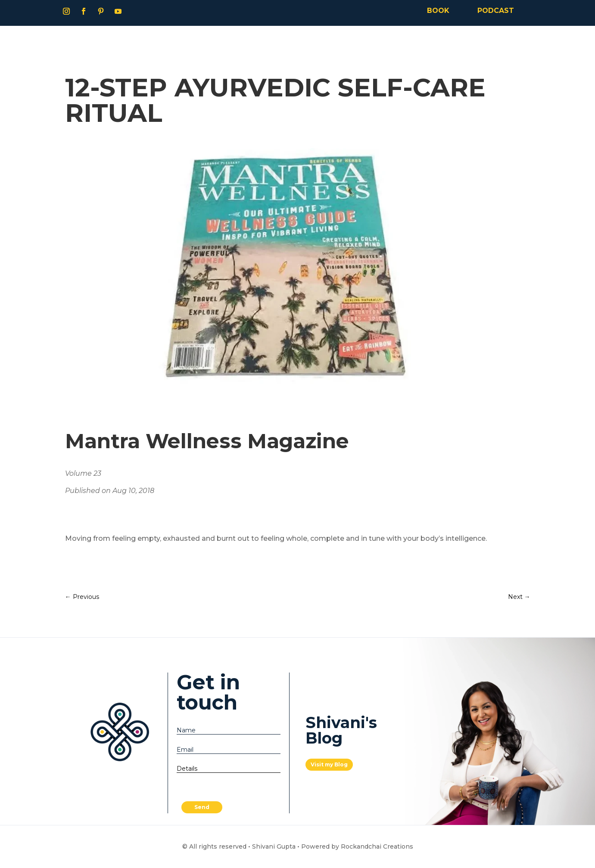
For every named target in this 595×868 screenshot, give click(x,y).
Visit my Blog (329, 764)
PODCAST (496, 11)
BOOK (438, 11)
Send (202, 807)
